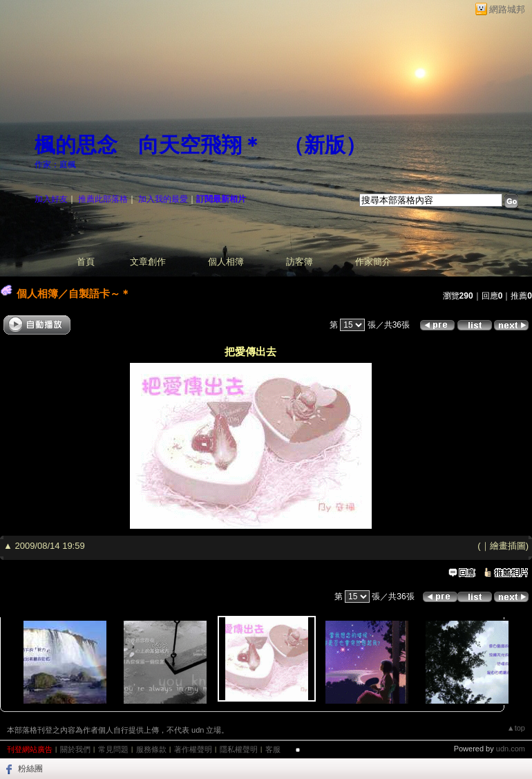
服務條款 (151, 749)
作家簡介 (373, 262)
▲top (516, 728)
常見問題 (113, 749)
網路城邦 (507, 9)
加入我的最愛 (163, 199)
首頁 (86, 262)
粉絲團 (30, 769)
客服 (273, 749)
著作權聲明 (193, 749)
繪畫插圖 (508, 546)
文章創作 (148, 262)
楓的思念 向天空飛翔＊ (149, 145)
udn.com (511, 749)
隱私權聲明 (239, 749)
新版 (325, 145)
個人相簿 (226, 262)
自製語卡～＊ (99, 293)
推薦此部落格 (103, 199)
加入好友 (51, 199)
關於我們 (75, 749)
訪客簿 (300, 262)
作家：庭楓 (55, 165)
